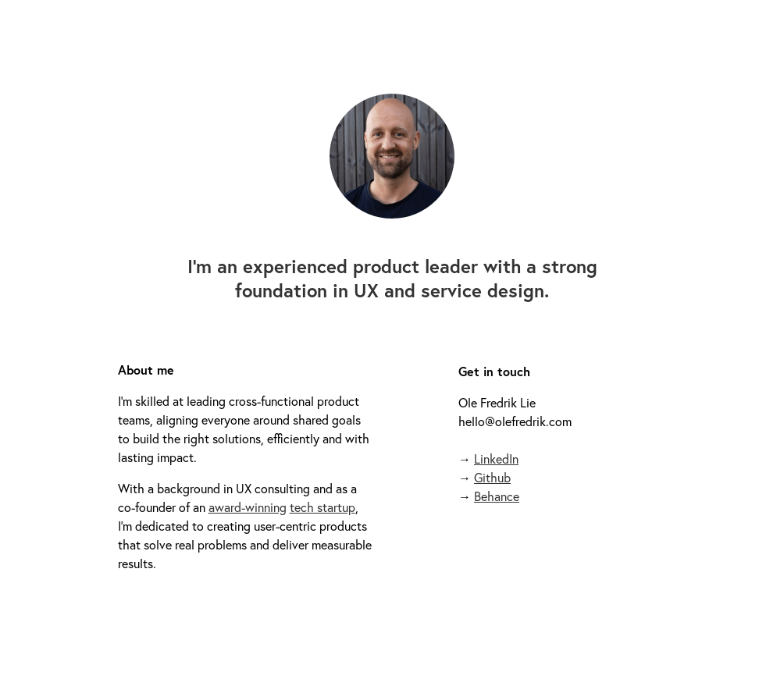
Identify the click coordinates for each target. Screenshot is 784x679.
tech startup (323, 507)
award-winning (248, 507)
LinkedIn (496, 459)
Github (492, 477)
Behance (497, 496)
